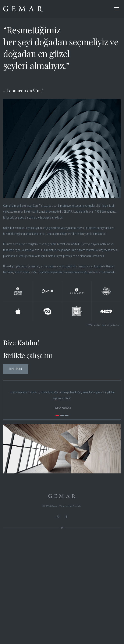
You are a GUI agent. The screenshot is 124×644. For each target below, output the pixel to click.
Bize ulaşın (16, 369)
